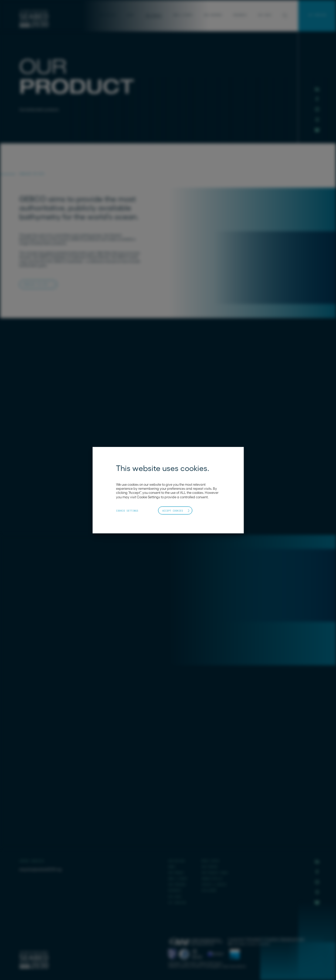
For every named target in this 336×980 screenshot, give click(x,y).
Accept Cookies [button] (173, 511)
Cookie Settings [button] (127, 511)
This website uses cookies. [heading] (163, 468)
